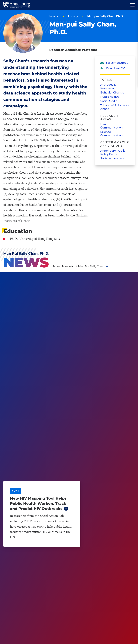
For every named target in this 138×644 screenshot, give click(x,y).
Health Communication (111, 126)
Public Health (110, 97)
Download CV (115, 68)
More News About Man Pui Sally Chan (79, 266)
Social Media (109, 101)
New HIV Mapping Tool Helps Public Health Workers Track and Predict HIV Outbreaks (38, 504)
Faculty (73, 16)
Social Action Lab (112, 158)
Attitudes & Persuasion (108, 86)
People (54, 16)
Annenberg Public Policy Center (113, 152)
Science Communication (111, 134)
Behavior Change (112, 93)
